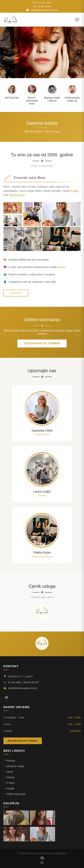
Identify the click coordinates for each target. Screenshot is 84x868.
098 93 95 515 (17, 195)
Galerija (10, 777)
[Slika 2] (44, 74)
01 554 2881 (15, 682)
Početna (10, 761)
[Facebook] (7, 697)
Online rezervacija (16, 794)
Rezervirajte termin (42, 343)
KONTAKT (16, 293)
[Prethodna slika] (5, 52)
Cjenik (9, 772)
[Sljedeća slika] (79, 52)
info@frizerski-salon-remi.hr (42, 10)
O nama (10, 783)
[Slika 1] (40, 74)
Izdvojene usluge (15, 766)
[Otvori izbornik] (77, 20)
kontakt (74, 191)
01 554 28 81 (42, 6)
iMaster (61, 267)
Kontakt (10, 788)
